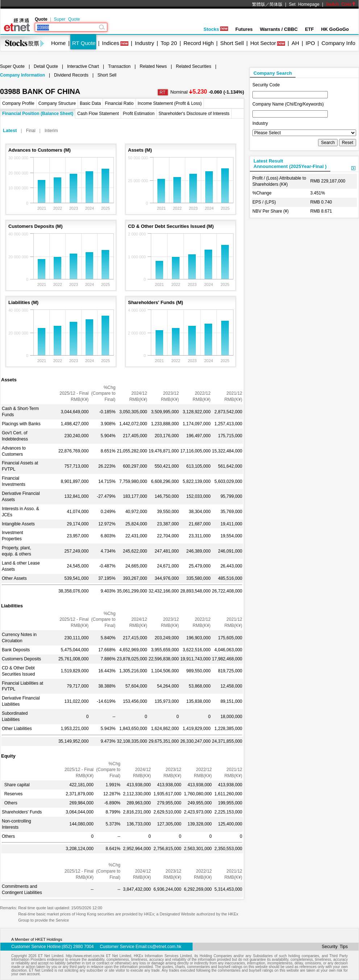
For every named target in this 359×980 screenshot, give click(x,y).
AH (295, 43)
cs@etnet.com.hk (164, 947)
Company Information (22, 75)
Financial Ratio (119, 103)
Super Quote (67, 19)
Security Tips (335, 947)
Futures (244, 29)
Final (31, 131)
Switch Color (341, 4)
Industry (145, 43)
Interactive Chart (83, 66)
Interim (51, 131)
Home (58, 43)
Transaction (119, 66)
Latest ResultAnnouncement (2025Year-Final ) (290, 164)
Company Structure (57, 103)
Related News (153, 66)
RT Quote (84, 43)
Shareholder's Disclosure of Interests (194, 114)
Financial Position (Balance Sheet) (38, 114)
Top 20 (169, 43)
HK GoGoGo (335, 29)
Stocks (216, 29)
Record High (199, 43)
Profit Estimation (139, 114)
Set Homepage (304, 4)
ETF (310, 29)
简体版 (276, 4)
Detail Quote (46, 66)
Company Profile (18, 103)
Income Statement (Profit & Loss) (170, 103)
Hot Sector (263, 43)
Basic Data (90, 103)
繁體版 (259, 4)
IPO (310, 43)
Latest (10, 130)
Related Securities (193, 66)
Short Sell (232, 43)
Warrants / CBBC (279, 29)
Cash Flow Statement (98, 114)
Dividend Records (71, 75)
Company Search (273, 73)
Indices (111, 43)
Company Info (338, 43)
